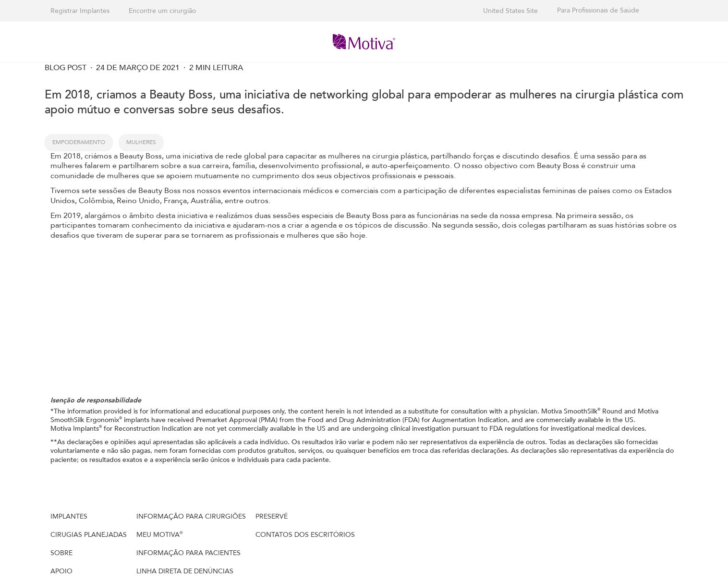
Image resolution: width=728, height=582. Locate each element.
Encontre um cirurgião (162, 11)
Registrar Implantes (80, 11)
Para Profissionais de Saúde (598, 11)
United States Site (510, 11)
